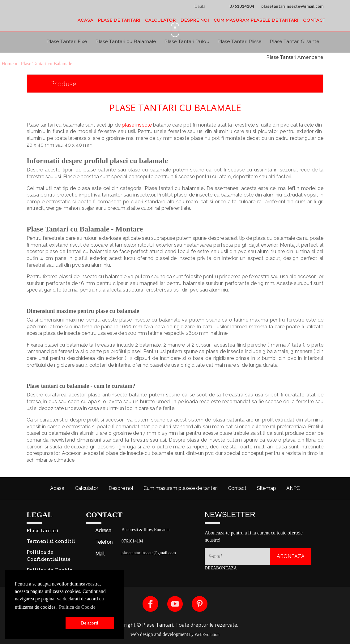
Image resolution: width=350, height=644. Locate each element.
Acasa (85, 20)
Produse (63, 83)
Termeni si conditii (51, 541)
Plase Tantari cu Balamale (126, 41)
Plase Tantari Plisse (239, 41)
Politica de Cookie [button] (77, 607)
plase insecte (137, 125)
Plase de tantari (119, 20)
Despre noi (195, 20)
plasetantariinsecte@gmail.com (292, 6)
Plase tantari (43, 531)
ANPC (293, 488)
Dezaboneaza (221, 568)
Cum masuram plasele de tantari (256, 20)
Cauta (208, 6)
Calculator (160, 20)
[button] (39, 623)
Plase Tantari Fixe (67, 41)
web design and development (159, 634)
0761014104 (242, 6)
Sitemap (267, 488)
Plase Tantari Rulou (187, 41)
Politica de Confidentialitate (49, 555)
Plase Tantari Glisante (295, 41)
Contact (314, 20)
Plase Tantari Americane (295, 57)
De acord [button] (90, 623)
